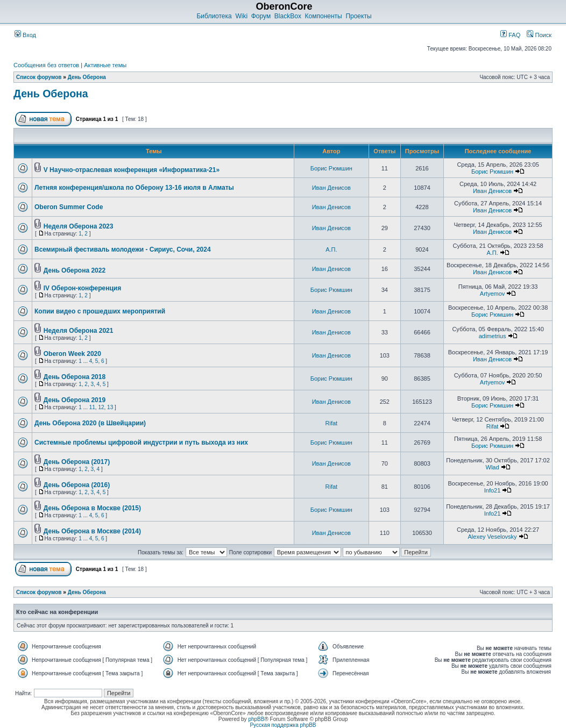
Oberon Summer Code (69, 207)
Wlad (493, 467)
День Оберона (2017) (77, 462)
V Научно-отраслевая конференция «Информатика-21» (132, 170)
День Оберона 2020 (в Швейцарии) (90, 423)
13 (110, 407)
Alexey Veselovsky (493, 537)
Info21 (493, 490)
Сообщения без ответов (46, 65)
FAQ (510, 35)
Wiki (241, 16)
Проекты (358, 16)
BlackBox (288, 16)
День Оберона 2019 (75, 400)
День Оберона (87, 77)
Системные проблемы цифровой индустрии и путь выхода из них (141, 442)
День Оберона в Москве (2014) (92, 531)
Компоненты (324, 16)
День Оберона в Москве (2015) (92, 508)
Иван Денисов (331, 188)
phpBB (256, 719)
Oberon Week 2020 (72, 354)
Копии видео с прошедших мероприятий (100, 311)
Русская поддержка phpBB (283, 725)
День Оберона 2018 (75, 377)
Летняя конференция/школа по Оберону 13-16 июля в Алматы (134, 188)
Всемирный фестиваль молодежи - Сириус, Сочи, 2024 (123, 249)
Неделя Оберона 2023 (79, 226)
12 (101, 407)
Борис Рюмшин (331, 168)
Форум (261, 16)
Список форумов (39, 77)
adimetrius (493, 336)
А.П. (331, 249)
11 (92, 407)
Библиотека (214, 16)
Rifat (332, 423)
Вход (25, 35)
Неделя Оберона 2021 (79, 331)
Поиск (539, 35)
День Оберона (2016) (77, 485)
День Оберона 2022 (75, 270)
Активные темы (105, 65)
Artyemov (492, 294)
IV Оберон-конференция (82, 288)
